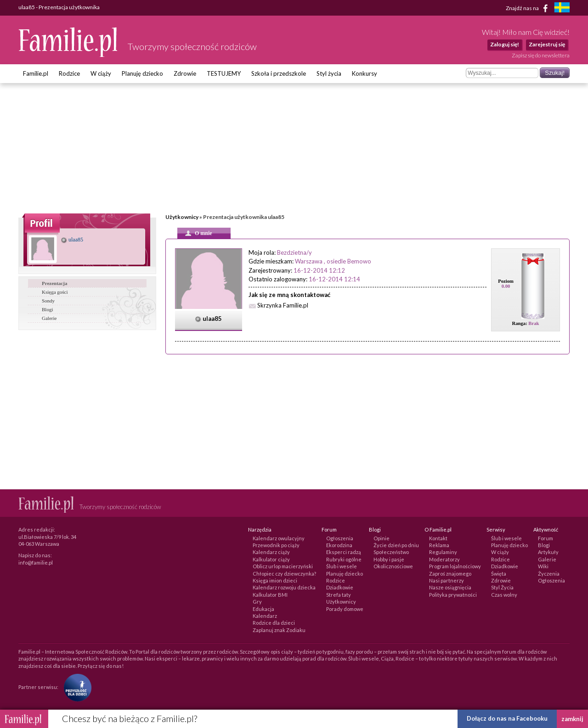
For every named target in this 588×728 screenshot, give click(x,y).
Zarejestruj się (547, 44)
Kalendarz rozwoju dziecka (284, 587)
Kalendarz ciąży (271, 552)
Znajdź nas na (529, 8)
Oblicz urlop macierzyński (283, 566)
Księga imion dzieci (275, 580)
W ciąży (101, 73)
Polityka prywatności (453, 595)
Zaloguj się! (505, 44)
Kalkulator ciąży (271, 559)
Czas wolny (504, 595)
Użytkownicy (182, 217)
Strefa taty (339, 595)
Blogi (47, 309)
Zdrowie (185, 73)
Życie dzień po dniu (396, 545)
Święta (499, 574)
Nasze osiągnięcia (450, 587)
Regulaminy (443, 552)
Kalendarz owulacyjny (279, 538)
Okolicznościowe (393, 566)
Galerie (49, 318)
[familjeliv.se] (562, 8)
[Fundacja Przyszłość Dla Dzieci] (75, 687)
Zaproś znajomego (450, 574)
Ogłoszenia (340, 538)
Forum (546, 538)
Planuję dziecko (142, 73)
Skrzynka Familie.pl (283, 305)
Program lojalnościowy (455, 566)
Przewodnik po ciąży (276, 545)
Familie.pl (36, 73)
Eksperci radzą (344, 552)
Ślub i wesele (342, 566)
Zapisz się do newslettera (541, 55)
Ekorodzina (339, 545)
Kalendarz (265, 616)
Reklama (439, 545)
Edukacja (263, 609)
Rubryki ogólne (344, 559)
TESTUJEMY (224, 73)
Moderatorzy (444, 559)
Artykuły (548, 552)
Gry (257, 602)
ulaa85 (72, 240)
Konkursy (365, 73)
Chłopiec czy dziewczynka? (284, 574)
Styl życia (329, 73)
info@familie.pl (36, 563)
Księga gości (55, 292)
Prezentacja (54, 283)
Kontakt (438, 538)
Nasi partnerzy (447, 580)
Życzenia (549, 574)
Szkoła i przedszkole (279, 73)
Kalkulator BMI (270, 595)
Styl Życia (502, 587)
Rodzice (69, 73)
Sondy (48, 301)
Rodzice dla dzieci (274, 623)
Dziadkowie (340, 587)
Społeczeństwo (391, 552)
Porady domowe (345, 609)
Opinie (382, 538)
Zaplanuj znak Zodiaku (279, 630)
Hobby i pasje (389, 559)
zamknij (572, 719)
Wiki (543, 566)
